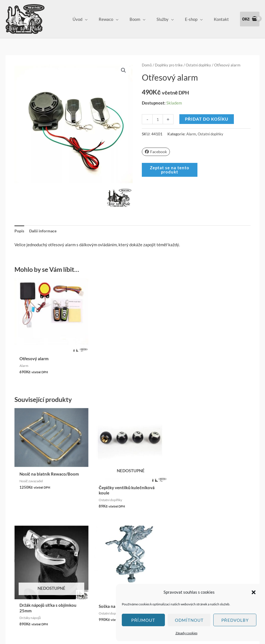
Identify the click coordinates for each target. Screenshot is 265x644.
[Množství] (158, 119)
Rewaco (118, 19)
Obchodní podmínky (119, 549)
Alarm (192, 134)
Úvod (93, 19)
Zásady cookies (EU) (119, 580)
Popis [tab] (20, 231)
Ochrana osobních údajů (122, 573)
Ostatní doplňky (203, 65)
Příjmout (143, 620)
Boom (145, 19)
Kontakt (223, 19)
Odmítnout (189, 620)
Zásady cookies (186, 633)
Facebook (156, 151)
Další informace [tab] (44, 231)
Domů (147, 65)
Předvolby (235, 620)
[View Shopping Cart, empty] (250, 19)
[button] (254, 592)
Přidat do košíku (207, 119)
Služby (169, 19)
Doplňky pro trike (171, 65)
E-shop (195, 19)
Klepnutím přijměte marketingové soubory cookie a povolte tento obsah (22, 547)
